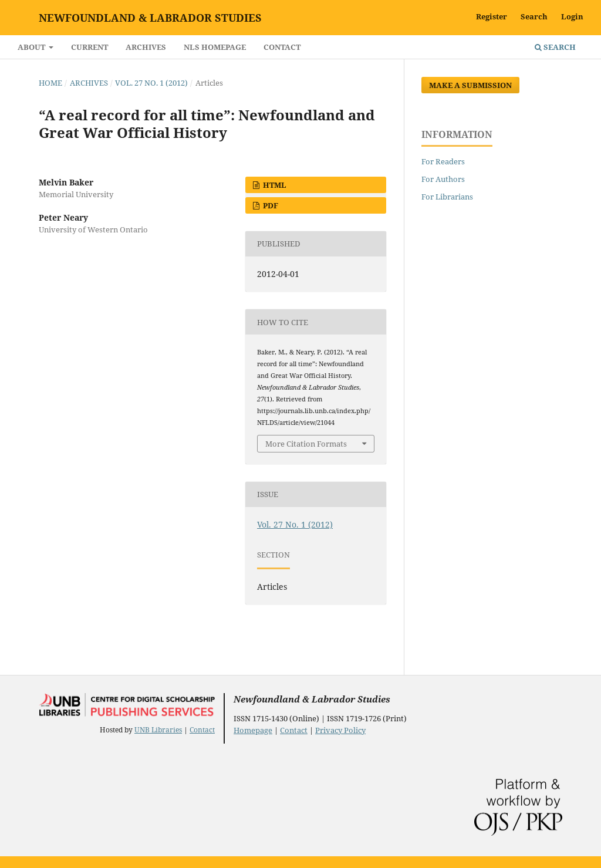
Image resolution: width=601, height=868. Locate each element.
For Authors (443, 179)
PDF (270, 205)
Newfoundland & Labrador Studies (150, 18)
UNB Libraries (158, 730)
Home (50, 83)
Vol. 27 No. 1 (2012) (151, 83)
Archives (146, 47)
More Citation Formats (306, 444)
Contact (282, 47)
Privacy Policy (340, 730)
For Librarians (447, 197)
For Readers (443, 161)
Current (90, 47)
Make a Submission (470, 85)
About (32, 47)
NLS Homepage (215, 47)
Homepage (253, 730)
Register (492, 16)
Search (555, 47)
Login (572, 16)
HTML (274, 185)
